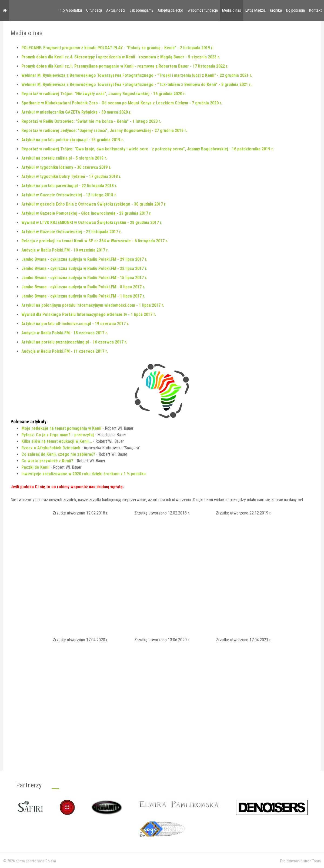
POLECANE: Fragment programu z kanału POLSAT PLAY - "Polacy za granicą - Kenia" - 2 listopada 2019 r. (117, 48)
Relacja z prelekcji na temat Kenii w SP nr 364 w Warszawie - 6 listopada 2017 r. (95, 241)
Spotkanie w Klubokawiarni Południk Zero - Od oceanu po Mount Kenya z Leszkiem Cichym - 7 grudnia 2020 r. (122, 103)
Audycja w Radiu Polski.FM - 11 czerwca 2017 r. (65, 351)
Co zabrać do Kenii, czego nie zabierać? (58, 454)
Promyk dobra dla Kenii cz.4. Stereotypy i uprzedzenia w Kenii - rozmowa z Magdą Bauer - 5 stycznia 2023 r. (121, 57)
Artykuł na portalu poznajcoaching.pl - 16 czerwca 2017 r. (74, 342)
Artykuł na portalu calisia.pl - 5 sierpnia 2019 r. (64, 158)
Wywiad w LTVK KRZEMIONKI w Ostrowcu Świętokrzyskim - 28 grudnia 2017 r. (92, 222)
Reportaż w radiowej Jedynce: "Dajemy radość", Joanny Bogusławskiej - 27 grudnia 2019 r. (104, 131)
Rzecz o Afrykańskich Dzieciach (51, 448)
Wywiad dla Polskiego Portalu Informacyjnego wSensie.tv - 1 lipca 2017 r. (89, 314)
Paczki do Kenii (35, 467)
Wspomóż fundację (203, 10)
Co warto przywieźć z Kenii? (47, 461)
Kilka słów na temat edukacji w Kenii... (57, 441)
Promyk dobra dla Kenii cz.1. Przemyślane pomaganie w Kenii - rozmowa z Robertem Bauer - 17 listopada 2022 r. (125, 66)
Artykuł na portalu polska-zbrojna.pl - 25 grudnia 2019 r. (73, 140)
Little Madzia (255, 10)
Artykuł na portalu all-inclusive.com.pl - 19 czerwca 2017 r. (75, 324)
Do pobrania (295, 10)
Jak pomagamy (141, 10)
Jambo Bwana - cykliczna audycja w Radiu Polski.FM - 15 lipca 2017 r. (84, 278)
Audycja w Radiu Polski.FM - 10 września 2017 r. (65, 250)
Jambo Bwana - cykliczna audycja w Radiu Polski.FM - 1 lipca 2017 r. (83, 296)
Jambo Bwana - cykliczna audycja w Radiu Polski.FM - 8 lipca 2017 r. (83, 287)
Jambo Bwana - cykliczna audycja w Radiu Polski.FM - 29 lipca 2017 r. (84, 259)
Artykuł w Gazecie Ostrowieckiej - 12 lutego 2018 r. (69, 195)
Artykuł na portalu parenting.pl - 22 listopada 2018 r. (69, 186)
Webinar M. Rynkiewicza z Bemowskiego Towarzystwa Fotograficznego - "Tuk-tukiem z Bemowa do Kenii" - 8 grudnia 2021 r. (136, 85)
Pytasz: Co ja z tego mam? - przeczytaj (58, 435)
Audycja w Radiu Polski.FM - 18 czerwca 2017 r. (65, 333)
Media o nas (232, 10)
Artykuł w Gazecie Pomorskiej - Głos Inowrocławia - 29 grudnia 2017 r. (86, 213)
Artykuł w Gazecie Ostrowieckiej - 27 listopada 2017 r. (71, 232)
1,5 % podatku (71, 10)
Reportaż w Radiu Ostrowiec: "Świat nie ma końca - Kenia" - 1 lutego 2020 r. (91, 121)
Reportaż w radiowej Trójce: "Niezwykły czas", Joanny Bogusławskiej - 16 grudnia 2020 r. (103, 94)
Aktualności (116, 10)
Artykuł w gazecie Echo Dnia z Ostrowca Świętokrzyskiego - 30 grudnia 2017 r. (94, 204)
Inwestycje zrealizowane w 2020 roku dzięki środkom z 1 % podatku (83, 474)
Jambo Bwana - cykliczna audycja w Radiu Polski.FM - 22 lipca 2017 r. (84, 268)
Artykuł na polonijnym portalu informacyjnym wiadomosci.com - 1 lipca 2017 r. (93, 305)
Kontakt (315, 10)
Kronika (276, 10)
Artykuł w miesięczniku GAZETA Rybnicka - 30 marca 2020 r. (76, 112)
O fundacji (94, 10)
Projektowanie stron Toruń (300, 861)
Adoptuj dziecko (170, 10)
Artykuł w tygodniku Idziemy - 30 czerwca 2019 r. (66, 167)
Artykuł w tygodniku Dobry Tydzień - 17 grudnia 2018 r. (71, 176)
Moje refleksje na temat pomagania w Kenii (61, 428)
